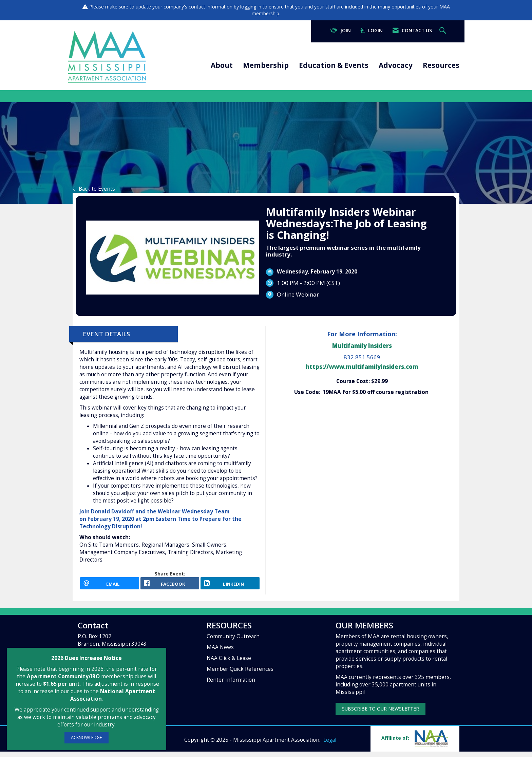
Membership (266, 65)
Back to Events (94, 189)
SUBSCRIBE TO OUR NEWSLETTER (381, 714)
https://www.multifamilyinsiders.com (362, 367)
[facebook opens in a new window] (170, 586)
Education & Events (334, 65)
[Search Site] (443, 31)
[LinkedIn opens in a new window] (230, 586)
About (222, 65)
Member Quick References (240, 675)
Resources (441, 65)
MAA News (220, 653)
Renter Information (231, 686)
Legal (330, 745)
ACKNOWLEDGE (87, 737)
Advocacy (396, 65)
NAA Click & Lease (229, 664)
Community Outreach (233, 642)
